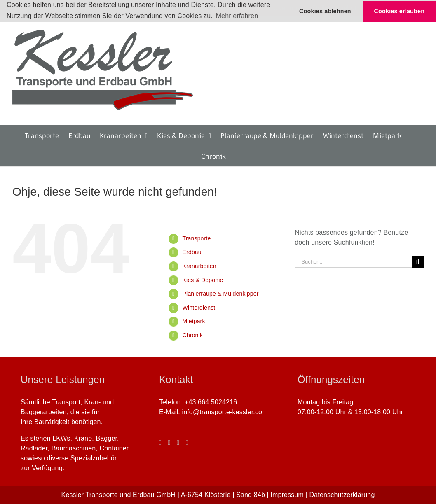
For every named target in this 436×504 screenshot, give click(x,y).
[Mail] (178, 443)
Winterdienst (199, 308)
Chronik (193, 335)
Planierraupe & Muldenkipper (221, 294)
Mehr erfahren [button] (237, 16)
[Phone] (187, 443)
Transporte (197, 238)
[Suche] (418, 262)
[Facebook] (160, 443)
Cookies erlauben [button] (400, 11)
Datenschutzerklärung (342, 495)
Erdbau (192, 252)
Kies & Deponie (203, 280)
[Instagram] (169, 443)
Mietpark (194, 321)
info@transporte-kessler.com (225, 412)
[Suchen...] (353, 262)
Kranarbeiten (199, 266)
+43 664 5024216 (211, 402)
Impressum (287, 495)
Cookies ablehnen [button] (325, 11)
